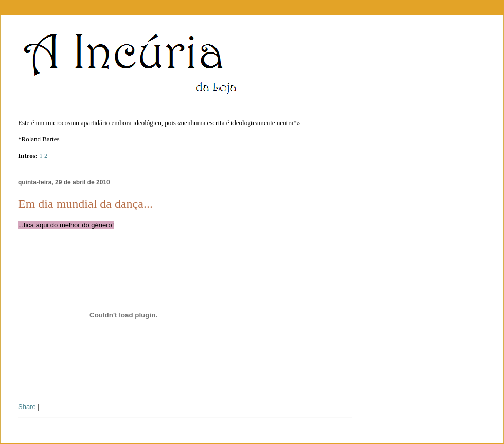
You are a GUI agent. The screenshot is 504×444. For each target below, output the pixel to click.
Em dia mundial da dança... (85, 204)
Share (27, 407)
